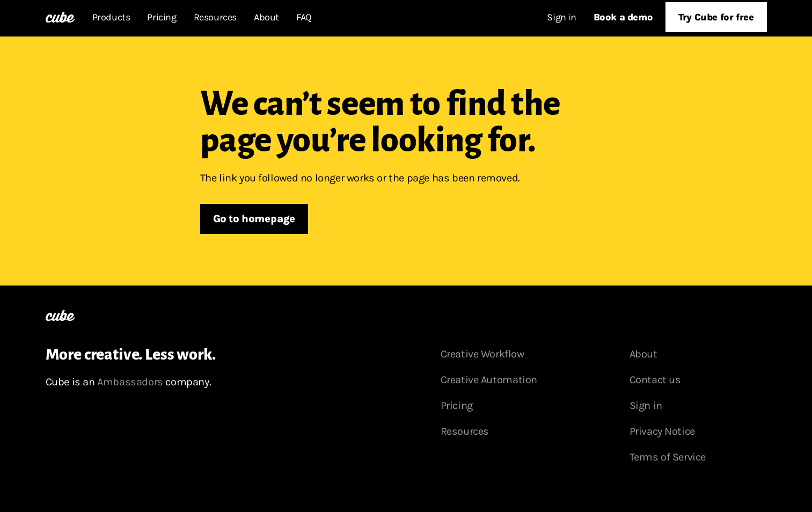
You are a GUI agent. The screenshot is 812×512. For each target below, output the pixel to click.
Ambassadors (130, 382)
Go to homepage (254, 219)
